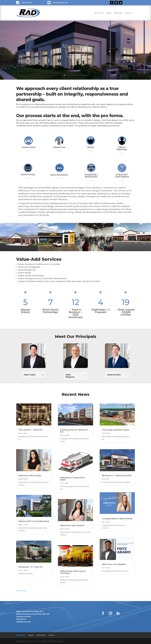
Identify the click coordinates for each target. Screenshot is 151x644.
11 (83, 75)
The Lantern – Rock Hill (30, 430)
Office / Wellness (122, 148)
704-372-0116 (21, 619)
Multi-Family (28, 174)
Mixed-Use (59, 147)
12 (85, 75)
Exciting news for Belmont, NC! (74, 431)
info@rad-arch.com (23, 622)
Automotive (29, 147)
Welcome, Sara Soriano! (72, 525)
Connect (128, 13)
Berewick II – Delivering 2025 (117, 476)
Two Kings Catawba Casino (116, 430)
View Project (75, 54)
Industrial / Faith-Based (122, 176)
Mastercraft (75, 46)
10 (81, 75)
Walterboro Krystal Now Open (72, 479)
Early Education (59, 175)
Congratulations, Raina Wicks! (117, 519)
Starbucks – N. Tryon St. (30, 567)
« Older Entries (21, 591)
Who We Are (99, 13)
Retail (91, 147)
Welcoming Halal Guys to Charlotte (73, 572)
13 (87, 75)
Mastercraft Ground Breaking (34, 521)
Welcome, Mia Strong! (30, 476)
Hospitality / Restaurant (91, 176)
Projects (108, 13)
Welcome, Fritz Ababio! (114, 564)
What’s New (118, 13)
